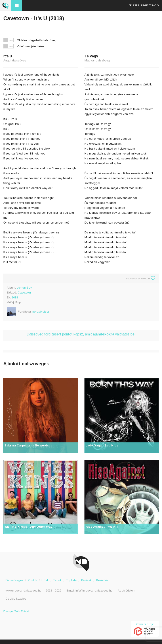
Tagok (57, 580)
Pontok (32, 580)
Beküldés (102, 580)
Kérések (86, 580)
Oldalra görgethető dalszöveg (37, 40)
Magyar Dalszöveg (6, 6)
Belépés (134, 5)
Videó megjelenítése (30, 46)
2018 (15, 297)
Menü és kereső (17, 6)
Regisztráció (150, 5)
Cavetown (24, 293)
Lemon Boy (24, 288)
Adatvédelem (126, 591)
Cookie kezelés (16, 599)
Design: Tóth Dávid (16, 611)
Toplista (71, 580)
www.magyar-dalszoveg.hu (23, 591)
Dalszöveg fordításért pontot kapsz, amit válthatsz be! (81, 334)
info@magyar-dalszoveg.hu (94, 591)
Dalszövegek (14, 580)
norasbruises (41, 312)
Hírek (45, 580)
